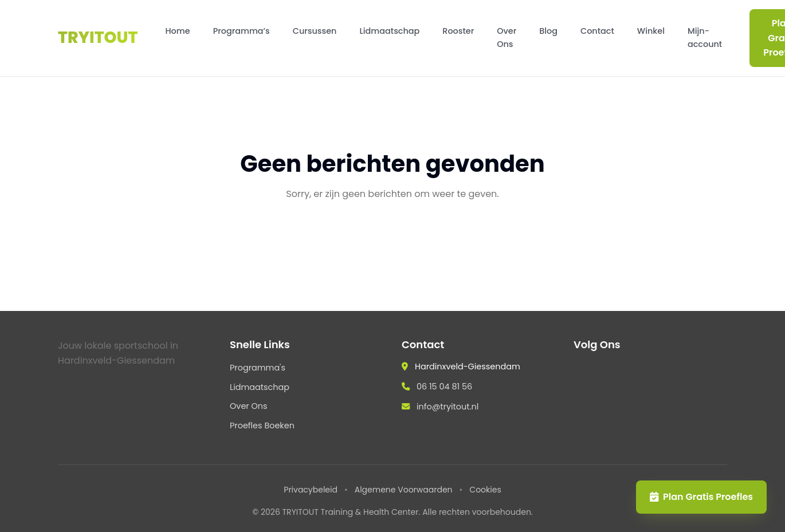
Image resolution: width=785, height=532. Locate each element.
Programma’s (242, 31)
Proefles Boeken (262, 425)
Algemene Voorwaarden (404, 490)
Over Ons (507, 38)
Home (177, 31)
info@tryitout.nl (448, 407)
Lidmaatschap (389, 31)
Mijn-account (705, 38)
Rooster (458, 31)
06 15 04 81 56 (444, 387)
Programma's (258, 368)
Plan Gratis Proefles (701, 497)
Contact (597, 31)
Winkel (651, 31)
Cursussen (315, 31)
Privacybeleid (311, 490)
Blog (548, 31)
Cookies (485, 490)
